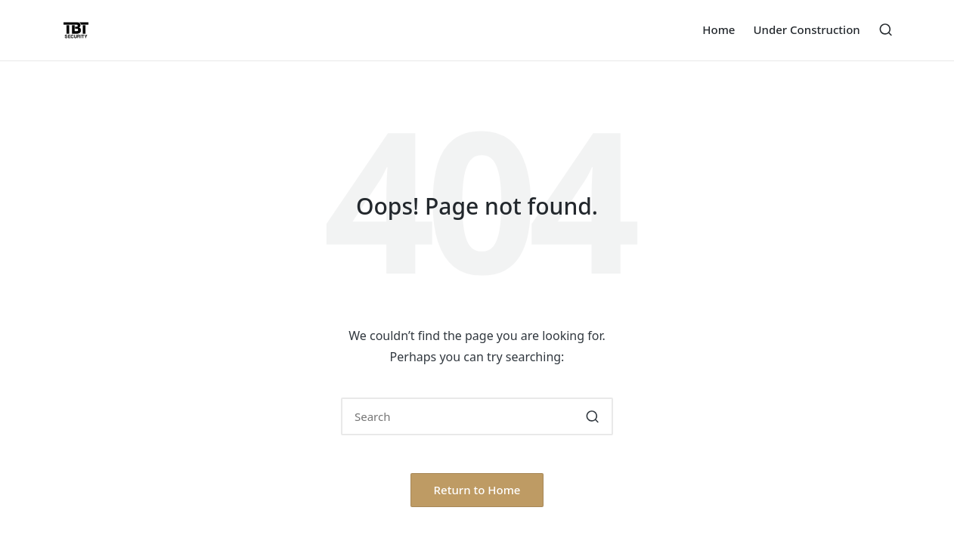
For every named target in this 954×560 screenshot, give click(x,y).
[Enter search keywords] (477, 416)
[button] (592, 416)
